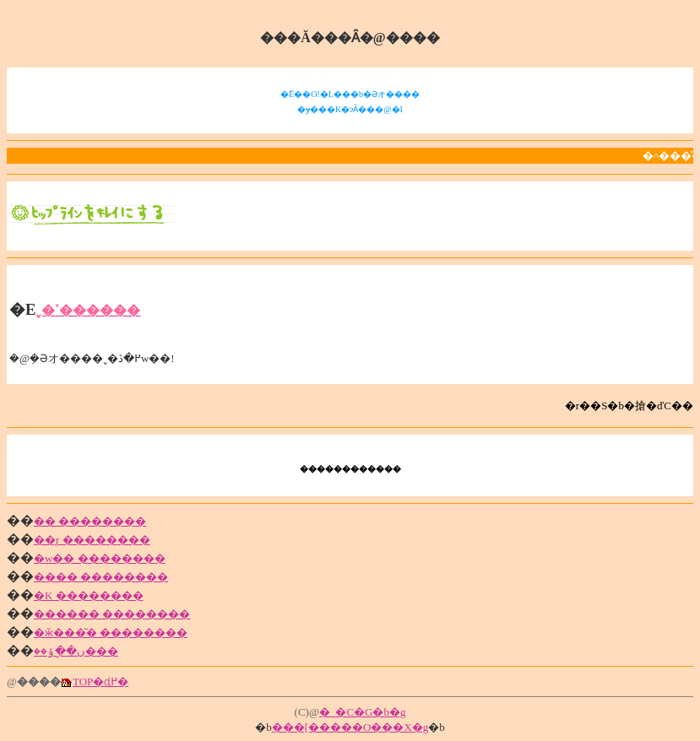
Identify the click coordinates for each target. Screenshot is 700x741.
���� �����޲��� (101, 577)
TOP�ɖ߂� (100, 682)
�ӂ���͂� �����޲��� (111, 633)
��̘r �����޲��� (92, 540)
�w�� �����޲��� (100, 558)
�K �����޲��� (89, 595)
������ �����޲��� (112, 614)
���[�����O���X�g (350, 727)
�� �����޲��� (90, 521)
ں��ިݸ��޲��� (76, 651)
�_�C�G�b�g (363, 712)
